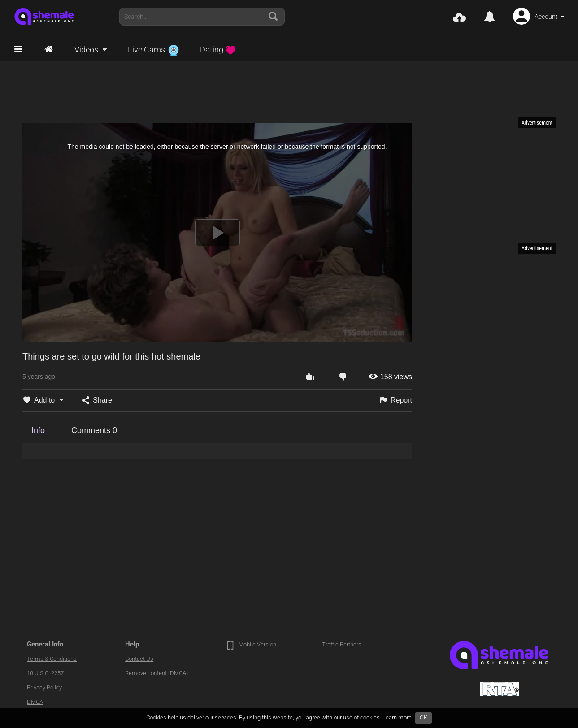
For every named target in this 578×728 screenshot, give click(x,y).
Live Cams (153, 50)
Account (546, 17)
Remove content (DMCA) (156, 673)
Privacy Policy (44, 687)
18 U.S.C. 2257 (45, 673)
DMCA (35, 702)
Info (38, 430)
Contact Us (139, 659)
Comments (94, 430)
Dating (218, 50)
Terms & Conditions (52, 659)
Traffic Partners (342, 644)
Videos (86, 50)
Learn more (397, 717)
